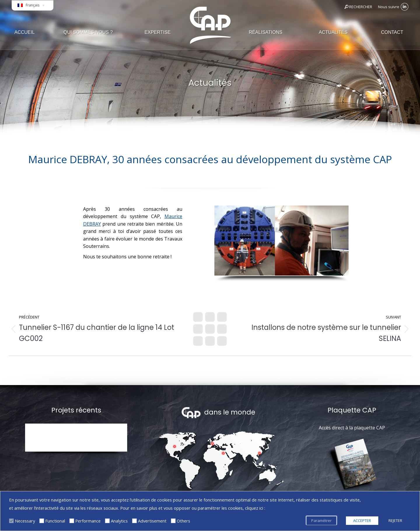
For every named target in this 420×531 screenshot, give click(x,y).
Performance (88, 521)
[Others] (173, 521)
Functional (55, 521)
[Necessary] (11, 521)
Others (183, 521)
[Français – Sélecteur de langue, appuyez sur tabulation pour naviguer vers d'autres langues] (33, 7)
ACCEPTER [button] (362, 520)
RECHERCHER (358, 7)
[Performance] (72, 521)
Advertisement (152, 521)
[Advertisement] (134, 521)
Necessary (25, 521)
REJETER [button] (395, 520)
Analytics (119, 521)
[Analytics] (107, 521)
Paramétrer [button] (321, 520)
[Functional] (42, 521)
